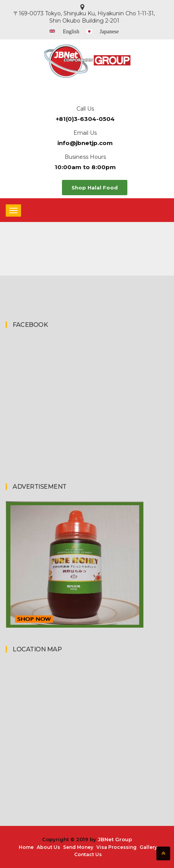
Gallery (148, 847)
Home (26, 847)
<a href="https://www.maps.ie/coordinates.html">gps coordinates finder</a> (75, 728)
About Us (48, 847)
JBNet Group (115, 839)
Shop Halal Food (95, 188)
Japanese (109, 32)
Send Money (78, 847)
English (71, 32)
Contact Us (88, 854)
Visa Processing (116, 847)
